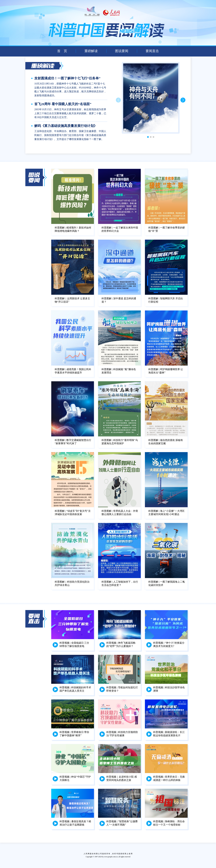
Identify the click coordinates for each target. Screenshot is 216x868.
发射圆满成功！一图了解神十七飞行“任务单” (67, 78)
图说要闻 (122, 51)
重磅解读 (91, 51)
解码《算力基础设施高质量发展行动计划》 (66, 126)
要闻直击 (152, 51)
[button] (183, 100)
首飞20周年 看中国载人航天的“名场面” (63, 104)
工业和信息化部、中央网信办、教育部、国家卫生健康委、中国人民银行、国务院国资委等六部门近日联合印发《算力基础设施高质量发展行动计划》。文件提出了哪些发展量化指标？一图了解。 (70, 135)
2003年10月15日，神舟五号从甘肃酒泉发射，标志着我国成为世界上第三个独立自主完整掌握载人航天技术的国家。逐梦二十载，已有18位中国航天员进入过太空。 (70, 113)
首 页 (62, 51)
